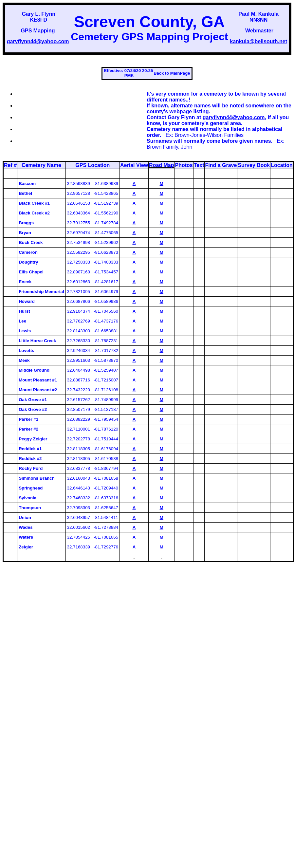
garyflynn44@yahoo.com (38, 41)
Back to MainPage (172, 73)
